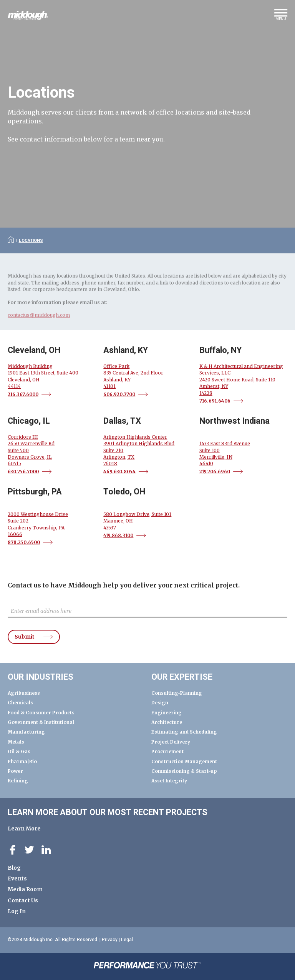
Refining (18, 781)
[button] (281, 17)
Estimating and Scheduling (184, 732)
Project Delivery (171, 742)
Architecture (167, 722)
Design (160, 703)
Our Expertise (182, 677)
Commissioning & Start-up (184, 771)
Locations (31, 240)
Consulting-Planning (177, 693)
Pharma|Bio (22, 761)
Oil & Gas (19, 751)
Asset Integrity (169, 781)
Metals (16, 742)
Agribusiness (24, 693)
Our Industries (41, 677)
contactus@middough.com (39, 321)
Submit (25, 637)
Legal (127, 940)
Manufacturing (26, 732)
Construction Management (184, 761)
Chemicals (20, 703)
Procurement (167, 751)
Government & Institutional (41, 722)
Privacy (110, 940)
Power (15, 771)
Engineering (167, 713)
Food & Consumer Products (41, 713)
